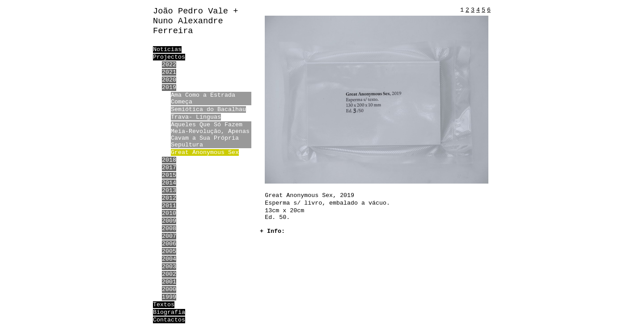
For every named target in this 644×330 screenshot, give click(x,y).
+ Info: (272, 231)
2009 (169, 221)
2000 (169, 289)
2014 (169, 183)
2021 (169, 72)
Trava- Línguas (196, 117)
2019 (169, 88)
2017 (169, 168)
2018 (169, 160)
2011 (169, 206)
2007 (169, 236)
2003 (169, 267)
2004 (169, 259)
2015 (169, 175)
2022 (169, 65)
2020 (169, 80)
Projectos (169, 57)
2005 (169, 251)
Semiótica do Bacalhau (208, 109)
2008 (169, 229)
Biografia (169, 312)
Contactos (169, 320)
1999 (169, 297)
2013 (169, 191)
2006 (169, 244)
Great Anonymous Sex (205, 152)
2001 (169, 282)
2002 (169, 274)
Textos (164, 305)
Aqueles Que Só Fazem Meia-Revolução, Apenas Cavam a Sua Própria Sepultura (210, 135)
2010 (169, 213)
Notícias (167, 49)
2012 (169, 198)
